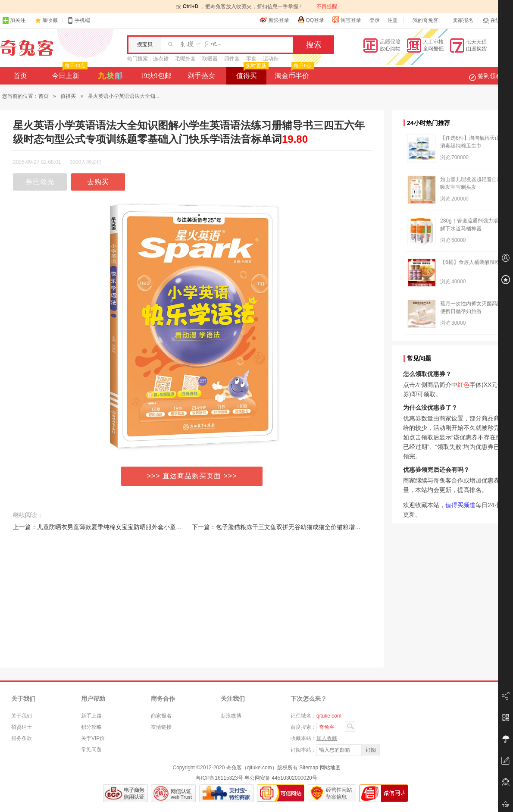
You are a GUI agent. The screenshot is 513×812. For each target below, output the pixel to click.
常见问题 (91, 749)
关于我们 (22, 716)
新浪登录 (275, 20)
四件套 (232, 59)
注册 (393, 20)
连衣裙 (161, 59)
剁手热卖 (201, 76)
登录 (375, 20)
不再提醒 (327, 6)
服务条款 (22, 738)
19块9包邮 (156, 76)
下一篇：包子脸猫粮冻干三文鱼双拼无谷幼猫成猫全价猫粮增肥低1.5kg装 (290, 527)
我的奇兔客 (425, 20)
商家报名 (161, 716)
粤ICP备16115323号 (219, 778)
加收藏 (50, 20)
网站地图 (330, 768)
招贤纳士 (22, 727)
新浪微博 (231, 716)
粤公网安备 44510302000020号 (281, 778)
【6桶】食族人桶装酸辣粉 (470, 262)
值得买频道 (460, 505)
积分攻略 (91, 727)
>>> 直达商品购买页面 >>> (192, 476)
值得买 (252, 73)
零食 (251, 59)
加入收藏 (327, 738)
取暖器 (210, 59)
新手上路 (91, 716)
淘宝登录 (347, 20)
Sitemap (309, 768)
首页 (20, 76)
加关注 (14, 20)
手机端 (78, 20)
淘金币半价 (293, 73)
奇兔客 (27, 48)
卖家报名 (463, 20)
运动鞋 (271, 59)
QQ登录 (311, 20)
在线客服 (497, 20)
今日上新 (69, 73)
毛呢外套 (185, 59)
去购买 (98, 182)
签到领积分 (490, 76)
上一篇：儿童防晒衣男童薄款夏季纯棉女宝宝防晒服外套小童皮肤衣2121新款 (116, 527)
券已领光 (40, 182)
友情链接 (161, 727)
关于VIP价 (93, 738)
